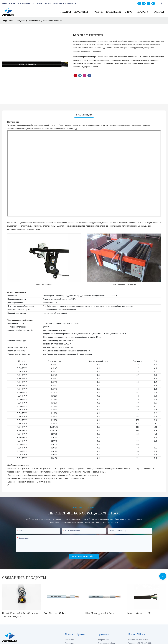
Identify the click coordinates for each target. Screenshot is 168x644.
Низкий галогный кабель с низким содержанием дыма (20, 615)
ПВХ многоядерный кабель (99, 613)
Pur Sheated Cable (55, 613)
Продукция (20, 21)
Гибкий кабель (34, 21)
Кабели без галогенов (53, 21)
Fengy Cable (7, 21)
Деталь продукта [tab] (84, 115)
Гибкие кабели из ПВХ (139, 613)
